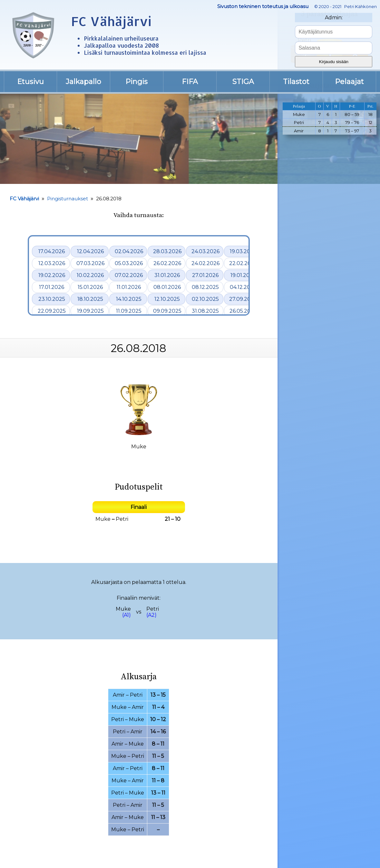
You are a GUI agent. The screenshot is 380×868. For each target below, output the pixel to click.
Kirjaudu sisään (334, 62)
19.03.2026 (243, 251)
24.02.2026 (205, 263)
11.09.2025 (129, 311)
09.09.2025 (167, 311)
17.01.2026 (52, 287)
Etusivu (30, 82)
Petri (122, 519)
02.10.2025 (205, 299)
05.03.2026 (129, 263)
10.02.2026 (90, 275)
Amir (119, 695)
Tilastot (296, 82)
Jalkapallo (83, 82)
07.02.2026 (129, 275)
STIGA (243, 82)
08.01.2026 (167, 287)
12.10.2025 (167, 299)
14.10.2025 (129, 299)
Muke (103, 519)
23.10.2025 (52, 299)
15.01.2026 (90, 287)
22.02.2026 (243, 263)
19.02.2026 (52, 275)
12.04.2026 (90, 251)
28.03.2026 (167, 251)
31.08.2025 (205, 311)
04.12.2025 (243, 287)
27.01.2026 (205, 275)
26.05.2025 (243, 311)
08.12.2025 (205, 287)
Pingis (136, 82)
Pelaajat (349, 82)
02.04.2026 (129, 251)
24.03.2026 (205, 251)
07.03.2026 (90, 263)
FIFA (190, 82)
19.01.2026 (243, 275)
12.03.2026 (52, 263)
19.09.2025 (90, 311)
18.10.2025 (90, 299)
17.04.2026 (52, 251)
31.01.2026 (167, 275)
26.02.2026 (167, 263)
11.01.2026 (129, 287)
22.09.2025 (52, 311)
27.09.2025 (243, 299)
